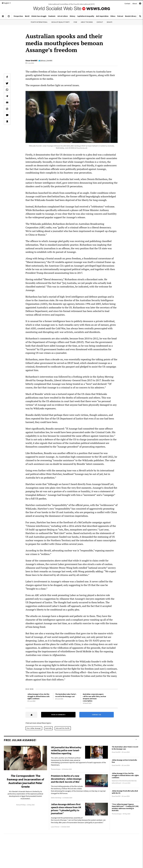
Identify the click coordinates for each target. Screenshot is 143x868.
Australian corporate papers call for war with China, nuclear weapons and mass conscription (94, 697)
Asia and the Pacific (63, 728)
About (135, 3)
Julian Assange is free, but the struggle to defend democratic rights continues (39, 696)
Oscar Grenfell (31, 60)
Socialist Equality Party (61, 22)
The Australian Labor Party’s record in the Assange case (66, 695)
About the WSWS (87, 22)
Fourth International (39, 22)
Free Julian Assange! (34, 728)
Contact (127, 3)
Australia (48, 728)
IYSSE (75, 22)
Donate (110, 22)
